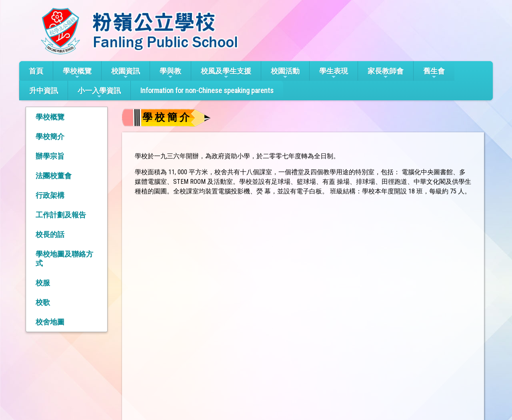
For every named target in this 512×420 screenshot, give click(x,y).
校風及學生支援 (226, 73)
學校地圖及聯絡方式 (64, 259)
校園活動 (285, 73)
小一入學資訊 (99, 93)
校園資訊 (126, 73)
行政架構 (50, 195)
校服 (43, 283)
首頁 (36, 71)
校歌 (43, 302)
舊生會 (434, 73)
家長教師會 (386, 73)
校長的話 (50, 234)
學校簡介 (50, 136)
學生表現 (334, 73)
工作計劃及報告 (61, 215)
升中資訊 (44, 91)
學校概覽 (77, 73)
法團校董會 (54, 176)
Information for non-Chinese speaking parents (207, 91)
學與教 (170, 73)
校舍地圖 (50, 322)
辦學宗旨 (50, 156)
